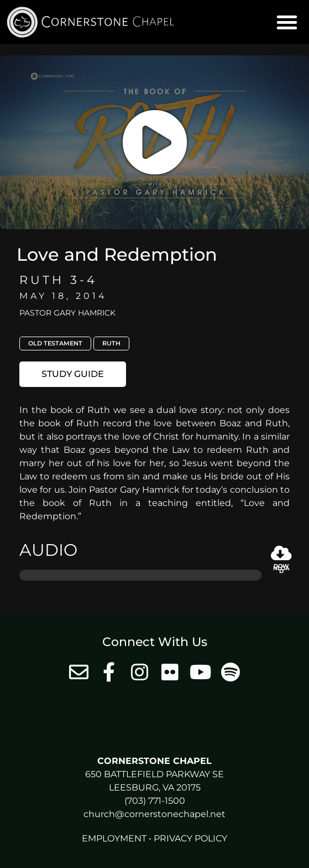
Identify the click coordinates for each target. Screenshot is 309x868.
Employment (114, 838)
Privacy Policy (190, 838)
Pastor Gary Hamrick (67, 313)
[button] (287, 22)
